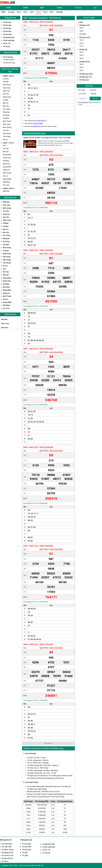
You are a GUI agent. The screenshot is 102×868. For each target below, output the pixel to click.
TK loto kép (7, 28)
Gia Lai (5, 176)
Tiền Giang (7, 136)
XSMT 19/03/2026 (46, 644)
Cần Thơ (6, 94)
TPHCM (6, 82)
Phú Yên (6, 149)
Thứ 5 (39, 12)
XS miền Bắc (7, 847)
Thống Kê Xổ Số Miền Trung (34, 133)
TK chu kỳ (6, 47)
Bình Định (6, 164)
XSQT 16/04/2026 (56, 254)
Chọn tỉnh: (93, 90)
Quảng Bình (7, 167)
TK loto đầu (7, 31)
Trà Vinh (6, 130)
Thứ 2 (19, 12)
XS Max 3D (83, 50)
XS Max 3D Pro (85, 62)
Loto (95, 8)
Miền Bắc (6, 191)
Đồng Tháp (7, 97)
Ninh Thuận (7, 173)
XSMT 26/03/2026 (46, 546)
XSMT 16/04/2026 (46, 250)
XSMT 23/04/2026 (46, 152)
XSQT (42, 25)
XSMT (42, 8)
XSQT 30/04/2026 (56, 25)
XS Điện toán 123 (86, 77)
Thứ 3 (25, 12)
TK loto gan (7, 22)
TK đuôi (25, 855)
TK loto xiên (7, 25)
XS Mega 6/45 (84, 25)
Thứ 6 (45, 12)
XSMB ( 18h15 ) (9, 189)
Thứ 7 (52, 12)
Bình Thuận (7, 121)
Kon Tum (6, 185)
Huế (4, 146)
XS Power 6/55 (85, 37)
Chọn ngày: (81, 90)
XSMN (8, 8)
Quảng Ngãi (7, 179)
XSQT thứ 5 (37, 126)
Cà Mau (6, 100)
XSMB (25, 8)
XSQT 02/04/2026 (56, 451)
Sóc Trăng (6, 109)
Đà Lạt (5, 140)
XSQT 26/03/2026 (56, 549)
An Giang (6, 115)
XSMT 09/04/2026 (46, 349)
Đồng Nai (6, 112)
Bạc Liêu (6, 106)
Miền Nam (5, 328)
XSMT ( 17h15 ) (9, 143)
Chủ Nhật (59, 12)
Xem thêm (48, 743)
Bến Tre (6, 103)
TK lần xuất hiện (9, 40)
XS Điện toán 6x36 (86, 74)
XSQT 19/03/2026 (56, 648)
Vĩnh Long (6, 124)
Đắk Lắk (6, 152)
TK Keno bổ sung (9, 63)
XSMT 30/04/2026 (46, 22)
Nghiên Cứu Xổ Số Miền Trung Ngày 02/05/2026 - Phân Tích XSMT (47, 138)
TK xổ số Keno (8, 57)
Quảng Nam (7, 155)
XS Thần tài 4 (84, 80)
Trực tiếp (11, 12)
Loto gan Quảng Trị (40, 121)
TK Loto (78, 8)
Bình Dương (7, 127)
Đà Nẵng (6, 161)
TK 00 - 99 (7, 44)
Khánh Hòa (7, 158)
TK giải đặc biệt (8, 37)
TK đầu (25, 853)
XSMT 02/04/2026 (46, 447)
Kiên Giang (7, 133)
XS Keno (5, 861)
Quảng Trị (6, 170)
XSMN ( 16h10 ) (9, 76)
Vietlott (59, 8)
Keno (81, 22)
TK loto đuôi (7, 34)
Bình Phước (7, 85)
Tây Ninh (6, 118)
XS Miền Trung (7, 850)
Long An (6, 79)
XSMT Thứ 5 (34, 22)
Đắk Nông (6, 182)
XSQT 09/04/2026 (56, 352)
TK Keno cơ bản (8, 60)
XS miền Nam (7, 844)
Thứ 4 (32, 12)
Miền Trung (5, 324)
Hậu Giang (7, 88)
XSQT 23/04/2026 (56, 155)
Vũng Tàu (6, 91)
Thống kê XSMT (38, 123)
